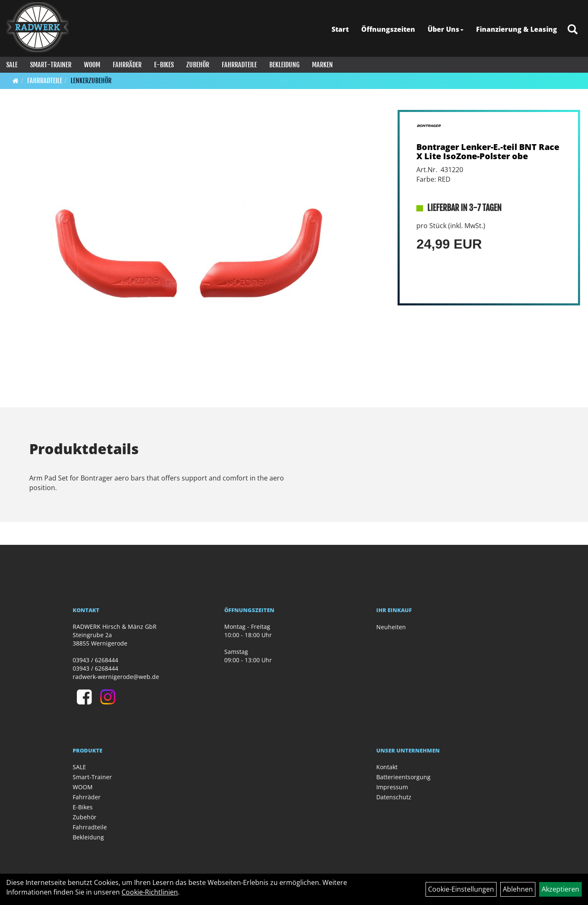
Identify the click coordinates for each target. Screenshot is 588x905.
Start (340, 29)
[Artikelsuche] (573, 30)
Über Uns (446, 29)
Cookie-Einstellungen (461, 889)
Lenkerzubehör (91, 81)
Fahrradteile (239, 65)
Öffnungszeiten (388, 29)
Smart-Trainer (51, 65)
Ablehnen (518, 889)
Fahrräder (127, 65)
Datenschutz (394, 797)
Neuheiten (391, 627)
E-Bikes (164, 65)
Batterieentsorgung (403, 777)
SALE (12, 65)
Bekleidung (284, 65)
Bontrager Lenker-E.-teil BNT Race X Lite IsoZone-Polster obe (488, 151)
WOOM (92, 65)
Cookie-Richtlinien (150, 892)
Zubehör (198, 65)
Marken (322, 65)
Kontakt (387, 767)
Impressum (392, 787)
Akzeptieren (560, 889)
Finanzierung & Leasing (517, 29)
